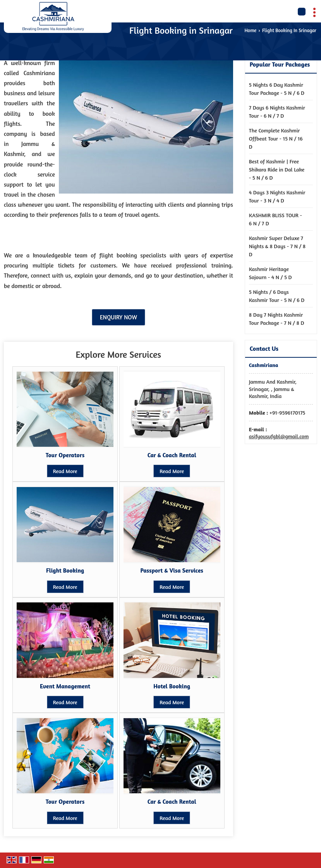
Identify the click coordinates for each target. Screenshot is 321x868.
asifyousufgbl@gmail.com (279, 436)
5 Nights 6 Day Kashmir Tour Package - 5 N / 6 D (277, 89)
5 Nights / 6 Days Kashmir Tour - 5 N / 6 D (277, 296)
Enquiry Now (118, 317)
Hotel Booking (172, 686)
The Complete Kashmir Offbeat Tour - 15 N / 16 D (276, 138)
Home (250, 30)
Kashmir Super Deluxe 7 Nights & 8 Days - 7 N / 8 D (277, 246)
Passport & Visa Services (172, 570)
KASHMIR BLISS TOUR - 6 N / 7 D (276, 219)
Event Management (65, 686)
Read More (65, 471)
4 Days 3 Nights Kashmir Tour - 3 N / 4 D (277, 196)
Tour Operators (65, 455)
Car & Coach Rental (172, 455)
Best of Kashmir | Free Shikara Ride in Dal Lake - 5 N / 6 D (277, 169)
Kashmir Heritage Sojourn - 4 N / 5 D (270, 273)
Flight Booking (65, 570)
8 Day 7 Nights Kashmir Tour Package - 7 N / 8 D (277, 319)
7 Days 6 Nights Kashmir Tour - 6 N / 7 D (277, 112)
